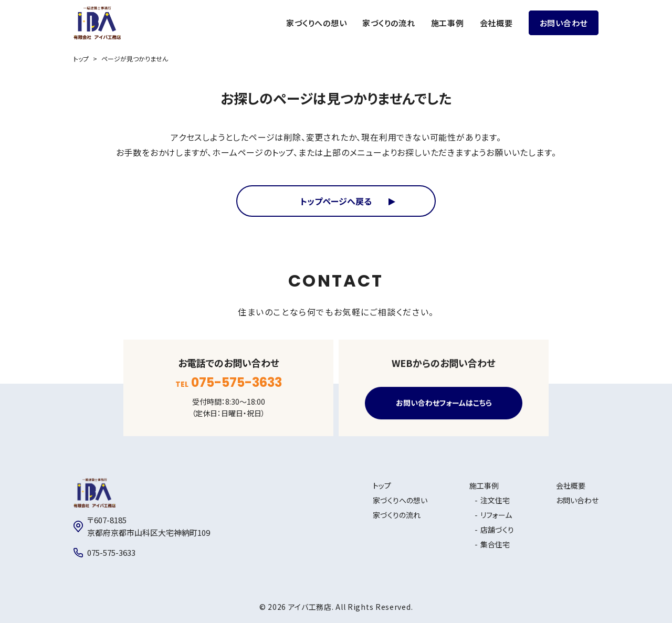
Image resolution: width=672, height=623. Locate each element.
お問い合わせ (564, 23)
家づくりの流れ (388, 23)
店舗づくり (497, 530)
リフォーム (496, 515)
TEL (229, 383)
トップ (81, 59)
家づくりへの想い (316, 23)
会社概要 (496, 23)
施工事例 (448, 23)
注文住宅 (495, 500)
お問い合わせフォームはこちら (444, 403)
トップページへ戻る (336, 201)
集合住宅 (495, 544)
